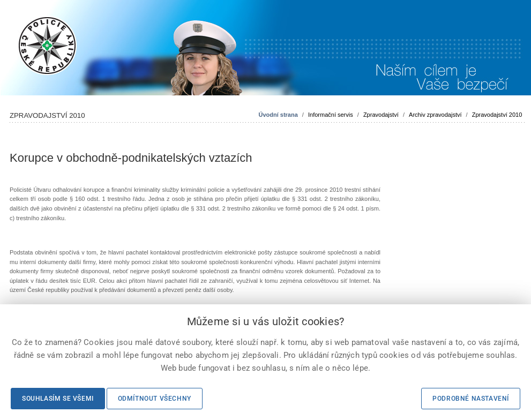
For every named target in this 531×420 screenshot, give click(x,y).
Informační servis (331, 115)
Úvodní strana (278, 115)
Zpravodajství (381, 115)
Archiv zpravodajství (435, 115)
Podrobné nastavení (471, 399)
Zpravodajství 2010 (497, 115)
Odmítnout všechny (155, 399)
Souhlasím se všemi (58, 399)
